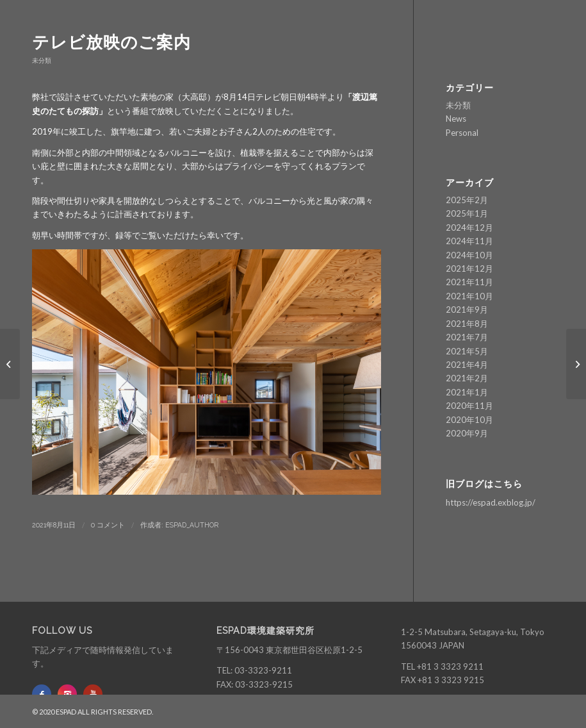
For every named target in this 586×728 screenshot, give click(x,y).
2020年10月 (469, 420)
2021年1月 (467, 392)
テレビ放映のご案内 (111, 42)
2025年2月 (467, 200)
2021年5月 (467, 351)
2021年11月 (469, 282)
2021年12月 (469, 269)
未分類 (42, 60)
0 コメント (108, 525)
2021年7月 (467, 337)
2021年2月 (467, 378)
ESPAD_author (192, 525)
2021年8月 (467, 324)
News (456, 119)
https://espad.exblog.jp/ (491, 502)
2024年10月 (469, 255)
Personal (462, 133)
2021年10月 (469, 296)
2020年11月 (469, 406)
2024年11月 (469, 241)
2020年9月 (467, 433)
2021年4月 (467, 365)
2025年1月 (467, 213)
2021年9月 (467, 310)
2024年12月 (469, 227)
